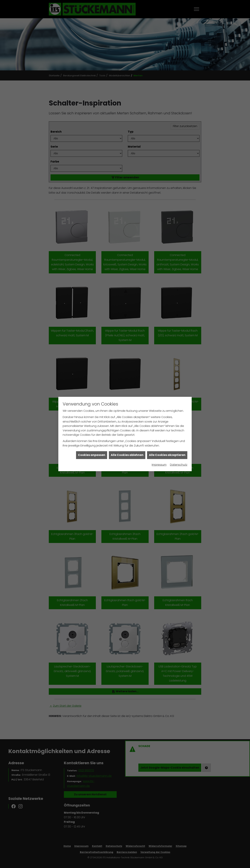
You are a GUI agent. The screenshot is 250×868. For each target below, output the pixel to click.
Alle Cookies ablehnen (127, 455)
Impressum (159, 465)
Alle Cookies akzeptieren (167, 455)
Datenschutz (179, 465)
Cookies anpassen (92, 455)
